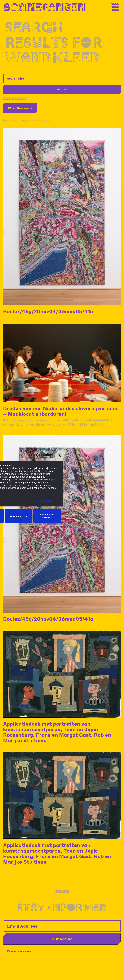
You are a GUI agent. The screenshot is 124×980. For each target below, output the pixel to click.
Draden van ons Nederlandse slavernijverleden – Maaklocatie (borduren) (61, 411)
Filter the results (20, 108)
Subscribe (62, 939)
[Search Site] (62, 78)
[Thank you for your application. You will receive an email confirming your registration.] (118, 6)
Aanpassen (18, 516)
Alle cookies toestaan (47, 516)
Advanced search (14, 98)
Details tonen (44, 501)
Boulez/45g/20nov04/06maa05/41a (48, 311)
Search (62, 89)
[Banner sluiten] (60, 456)
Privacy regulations (19, 951)
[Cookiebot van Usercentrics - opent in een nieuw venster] (38, 456)
